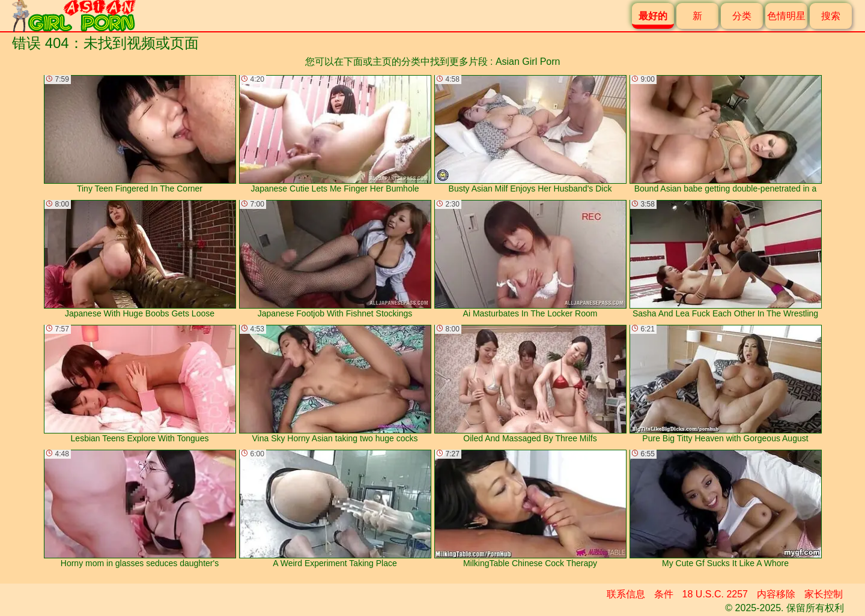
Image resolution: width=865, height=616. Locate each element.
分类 (742, 16)
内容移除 (776, 594)
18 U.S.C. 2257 (715, 594)
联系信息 (626, 594)
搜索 (831, 16)
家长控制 (824, 594)
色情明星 (786, 16)
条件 (664, 594)
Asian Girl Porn (528, 62)
